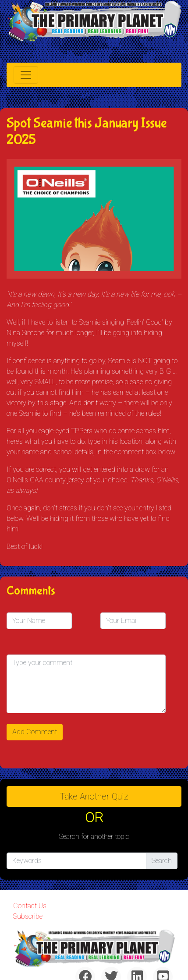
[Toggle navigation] (26, 75)
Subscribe (28, 916)
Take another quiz (94, 796)
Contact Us (30, 906)
